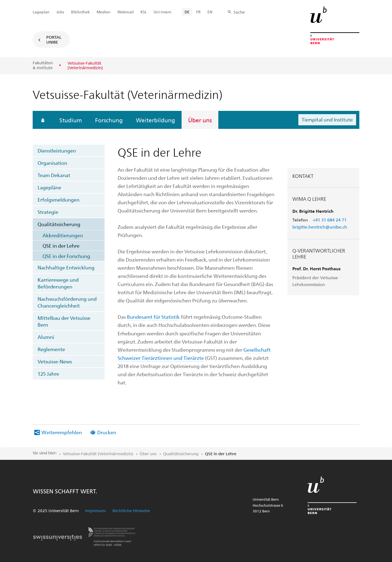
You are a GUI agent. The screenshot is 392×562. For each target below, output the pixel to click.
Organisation (52, 163)
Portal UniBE (54, 40)
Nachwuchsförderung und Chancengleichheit (67, 302)
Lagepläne (49, 187)
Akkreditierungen (63, 235)
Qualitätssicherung (59, 224)
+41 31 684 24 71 (330, 220)
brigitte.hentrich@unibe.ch (320, 227)
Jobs (60, 12)
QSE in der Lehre (61, 246)
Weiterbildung (155, 120)
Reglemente (51, 349)
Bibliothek (80, 12)
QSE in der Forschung (66, 256)
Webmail (125, 12)
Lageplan (41, 12)
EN (210, 12)
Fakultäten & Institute (43, 65)
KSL (144, 12)
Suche (239, 12)
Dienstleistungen (57, 151)
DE (187, 12)
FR (198, 12)
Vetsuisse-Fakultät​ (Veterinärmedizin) (98, 454)
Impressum (96, 511)
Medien (104, 12)
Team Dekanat (54, 175)
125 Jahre (48, 374)
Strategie (48, 212)
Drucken (107, 432)
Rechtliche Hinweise (131, 511)
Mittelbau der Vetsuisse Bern (64, 321)
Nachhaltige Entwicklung (66, 267)
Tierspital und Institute (327, 119)
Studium (71, 120)
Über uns (200, 120)
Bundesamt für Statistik (153, 317)
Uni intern (163, 12)
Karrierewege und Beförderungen (58, 283)
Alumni (46, 337)
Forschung (109, 120)
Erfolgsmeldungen (59, 200)
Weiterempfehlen (62, 432)
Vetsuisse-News (55, 361)
